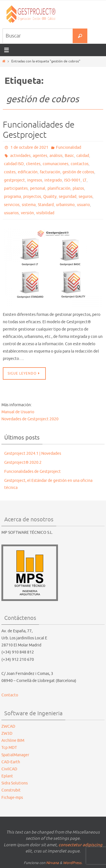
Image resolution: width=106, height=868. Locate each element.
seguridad (68, 197)
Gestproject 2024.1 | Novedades (33, 453)
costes (10, 172)
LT (85, 180)
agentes (40, 156)
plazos (78, 188)
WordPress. (73, 863)
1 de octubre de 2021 (29, 147)
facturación (50, 172)
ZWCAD (8, 726)
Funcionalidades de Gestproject (39, 130)
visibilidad (45, 213)
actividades (20, 156)
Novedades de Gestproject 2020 (30, 419)
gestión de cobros (78, 172)
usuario (83, 205)
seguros (86, 197)
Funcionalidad (69, 147)
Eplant (7, 776)
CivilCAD (9, 769)
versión (27, 213)
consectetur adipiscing (80, 845)
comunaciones (56, 164)
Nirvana (52, 863)
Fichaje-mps (12, 798)
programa (12, 197)
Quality (50, 197)
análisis (56, 156)
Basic (69, 156)
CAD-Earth (11, 762)
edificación (28, 172)
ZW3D (7, 733)
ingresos (35, 180)
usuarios (11, 213)
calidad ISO (14, 164)
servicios (12, 205)
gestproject (14, 180)
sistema (29, 205)
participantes (16, 188)
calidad (83, 156)
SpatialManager (15, 755)
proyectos (32, 197)
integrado (53, 180)
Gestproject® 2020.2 (23, 463)
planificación (59, 188)
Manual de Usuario (18, 412)
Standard (46, 205)
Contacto (10, 695)
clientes (33, 164)
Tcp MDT (9, 748)
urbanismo (65, 205)
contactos (80, 164)
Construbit (11, 790)
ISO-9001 (72, 180)
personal (38, 188)
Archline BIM (13, 741)
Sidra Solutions (15, 783)
